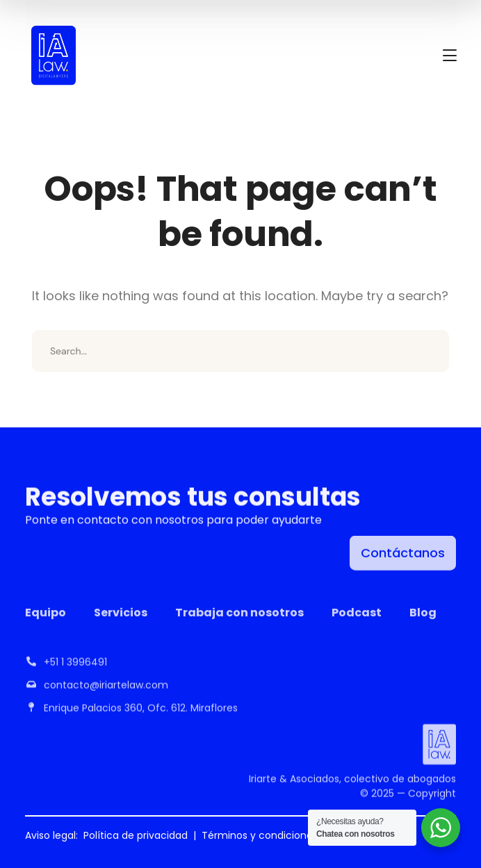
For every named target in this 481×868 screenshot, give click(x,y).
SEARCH (428, 351)
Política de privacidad (136, 835)
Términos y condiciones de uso (277, 835)
